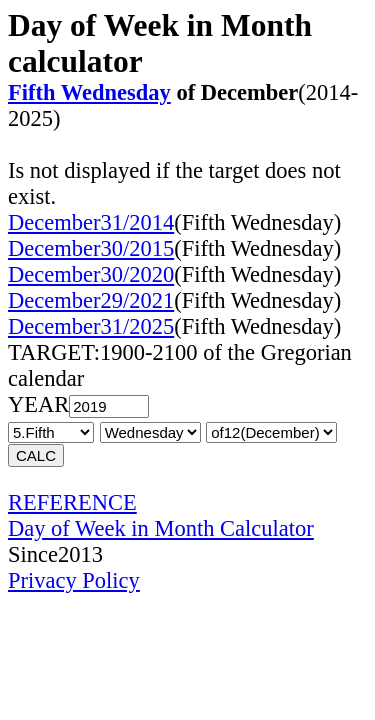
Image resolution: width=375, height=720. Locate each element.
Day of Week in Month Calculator (161, 528)
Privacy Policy (74, 580)
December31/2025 (91, 326)
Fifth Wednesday (89, 92)
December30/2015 (91, 248)
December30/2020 (91, 274)
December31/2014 (91, 222)
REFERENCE (72, 502)
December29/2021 (91, 300)
